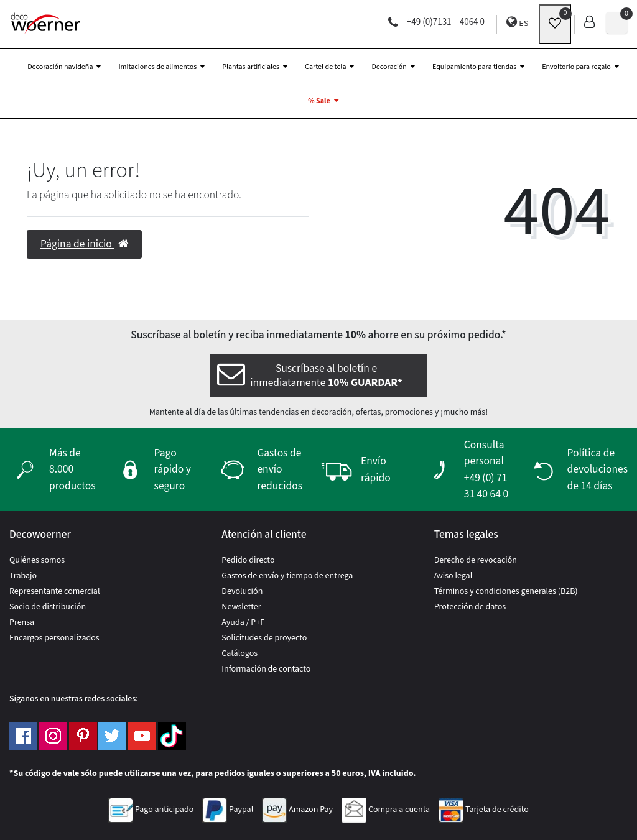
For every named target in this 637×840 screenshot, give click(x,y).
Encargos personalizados (54, 638)
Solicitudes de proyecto (264, 638)
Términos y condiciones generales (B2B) (506, 591)
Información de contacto (266, 669)
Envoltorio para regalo (576, 67)
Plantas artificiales (251, 67)
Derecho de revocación (476, 560)
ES (517, 23)
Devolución (242, 591)
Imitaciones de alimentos (157, 67)
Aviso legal (453, 576)
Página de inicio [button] (84, 244)
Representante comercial (55, 591)
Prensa (22, 622)
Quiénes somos (37, 560)
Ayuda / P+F (243, 622)
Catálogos (239, 653)
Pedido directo (248, 560)
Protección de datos (470, 607)
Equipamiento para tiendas (474, 67)
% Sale (319, 101)
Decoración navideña (60, 67)
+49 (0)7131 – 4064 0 (436, 22)
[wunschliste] (555, 24)
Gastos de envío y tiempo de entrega (287, 576)
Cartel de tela (325, 67)
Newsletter (241, 607)
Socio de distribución (48, 607)
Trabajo (23, 576)
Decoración (389, 67)
